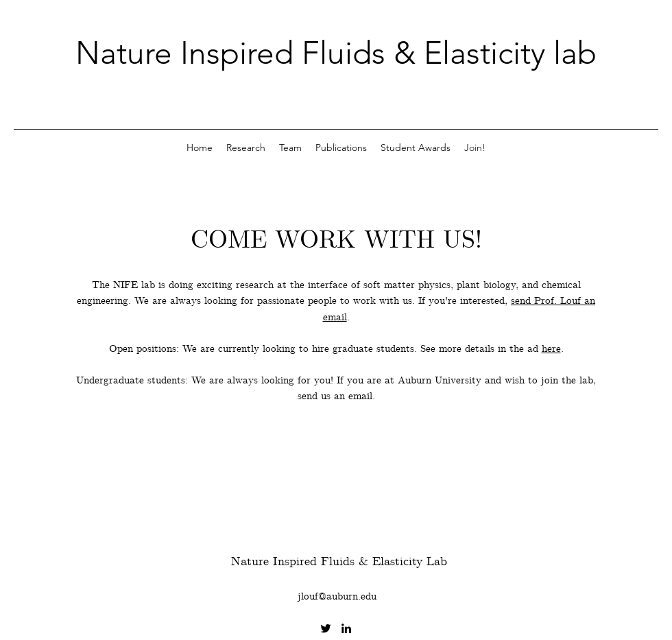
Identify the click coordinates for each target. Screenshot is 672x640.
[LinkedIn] (346, 628)
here (551, 349)
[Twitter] (326, 628)
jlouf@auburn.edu (337, 597)
